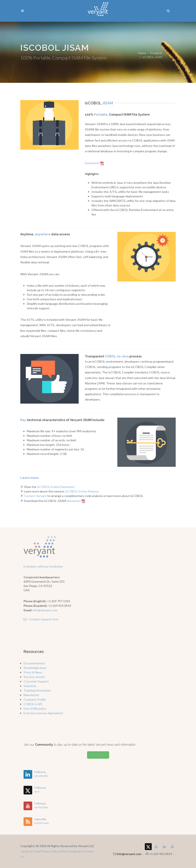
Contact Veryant (35, 496)
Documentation (34, 663)
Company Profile (35, 699)
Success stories (34, 677)
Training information (37, 690)
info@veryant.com (45, 610)
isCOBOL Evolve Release (82, 491)
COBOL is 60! (33, 704)
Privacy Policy (50, 851)
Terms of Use (29, 851)
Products (156, 53)
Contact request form (41, 619)
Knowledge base (35, 668)
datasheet (76, 501)
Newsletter (31, 695)
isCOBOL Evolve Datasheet (56, 487)
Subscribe (98, 755)
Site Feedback (71, 851)
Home (142, 53)
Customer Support (36, 681)
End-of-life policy (35, 708)
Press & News (33, 672)
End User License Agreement (43, 713)
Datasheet (94, 163)
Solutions (30, 686)
